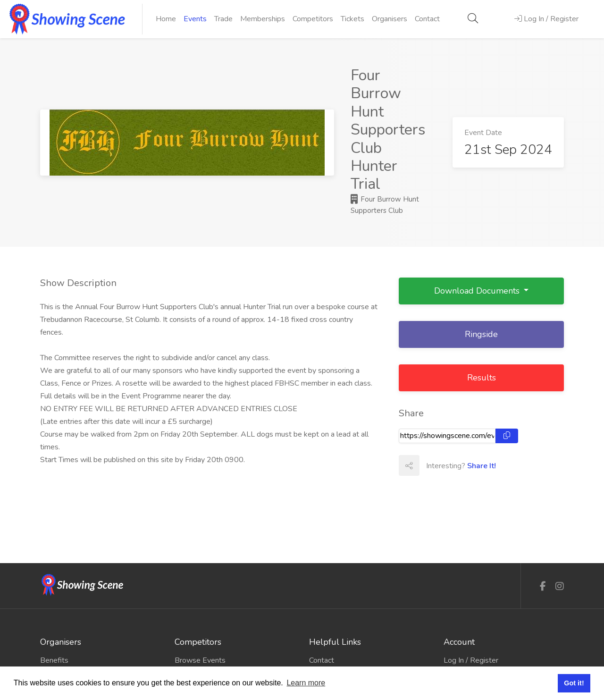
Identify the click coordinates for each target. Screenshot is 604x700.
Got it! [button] (574, 683)
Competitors (313, 19)
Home (166, 19)
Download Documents (478, 291)
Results (482, 378)
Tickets (352, 19)
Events (195, 19)
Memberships (263, 19)
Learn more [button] (306, 683)
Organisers (390, 19)
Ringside (481, 334)
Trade (223, 19)
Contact (427, 19)
